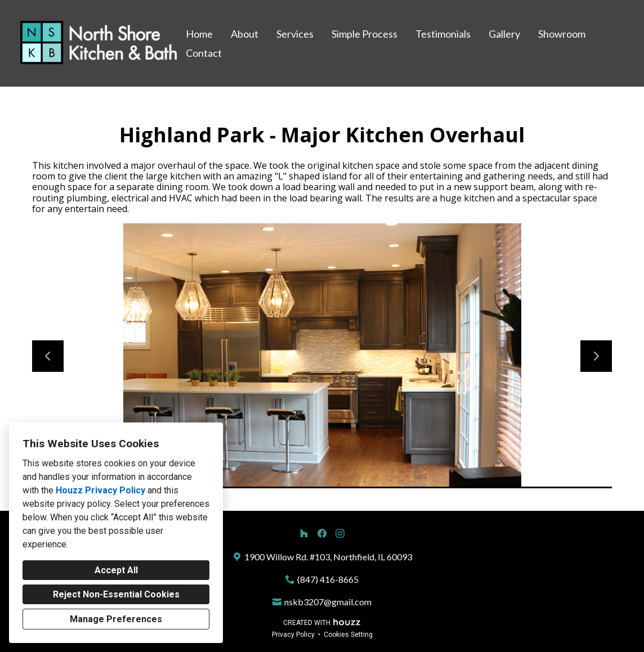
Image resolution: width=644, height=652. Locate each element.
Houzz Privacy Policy (100, 490)
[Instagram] (340, 533)
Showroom (562, 34)
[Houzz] (304, 533)
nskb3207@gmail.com (328, 602)
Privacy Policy (293, 635)
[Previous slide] (48, 356)
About (245, 34)
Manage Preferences (116, 619)
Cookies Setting (348, 635)
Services (295, 34)
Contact (204, 53)
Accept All (116, 570)
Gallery (504, 34)
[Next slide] (596, 356)
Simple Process (365, 34)
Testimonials (443, 34)
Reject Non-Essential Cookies (116, 594)
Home (199, 34)
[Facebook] (322, 533)
